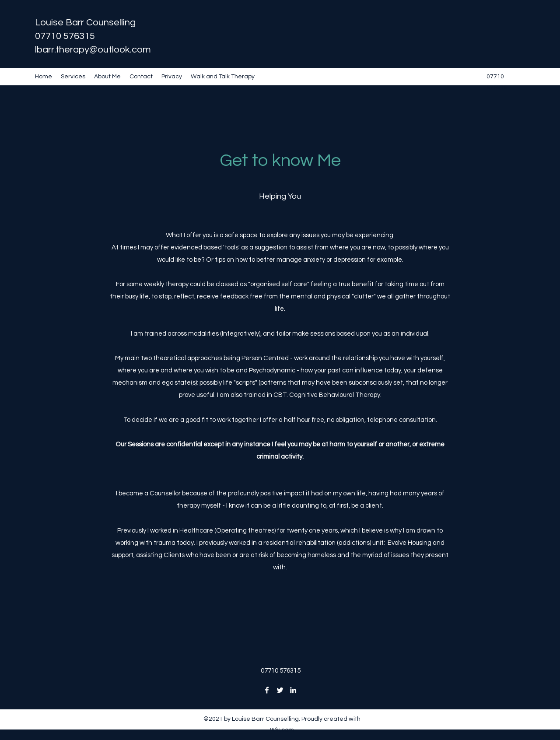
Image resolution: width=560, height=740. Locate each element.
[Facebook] (267, 690)
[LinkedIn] (293, 690)
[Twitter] (280, 690)
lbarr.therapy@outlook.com (93, 50)
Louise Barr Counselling (85, 23)
